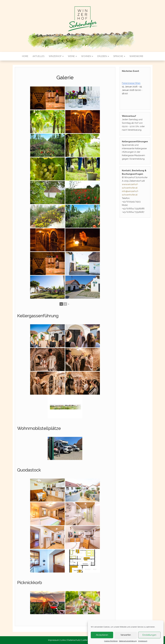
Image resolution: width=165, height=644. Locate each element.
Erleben (103, 56)
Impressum (54, 640)
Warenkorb (136, 56)
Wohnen (87, 56)
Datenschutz (74, 640)
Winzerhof (56, 56)
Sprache (119, 56)
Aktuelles (38, 56)
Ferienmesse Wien (131, 83)
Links (63, 640)
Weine (72, 56)
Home (25, 56)
